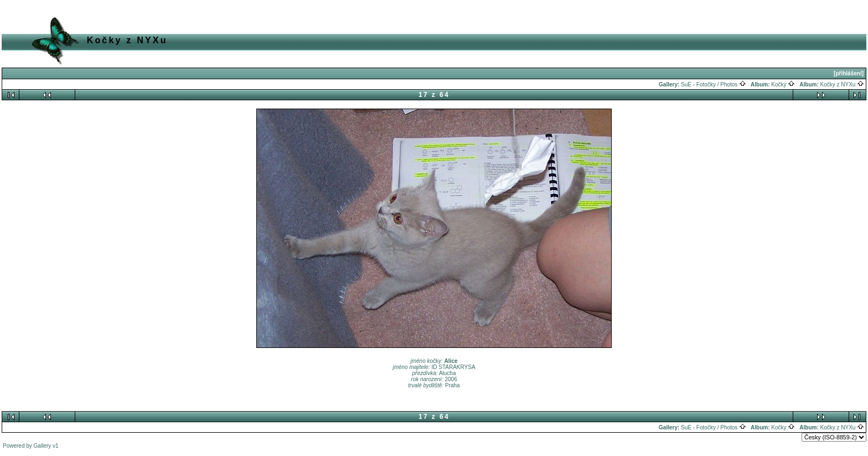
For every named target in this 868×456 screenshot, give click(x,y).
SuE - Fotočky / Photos (714, 84)
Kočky (783, 84)
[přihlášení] (849, 73)
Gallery (43, 446)
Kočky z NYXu (843, 84)
